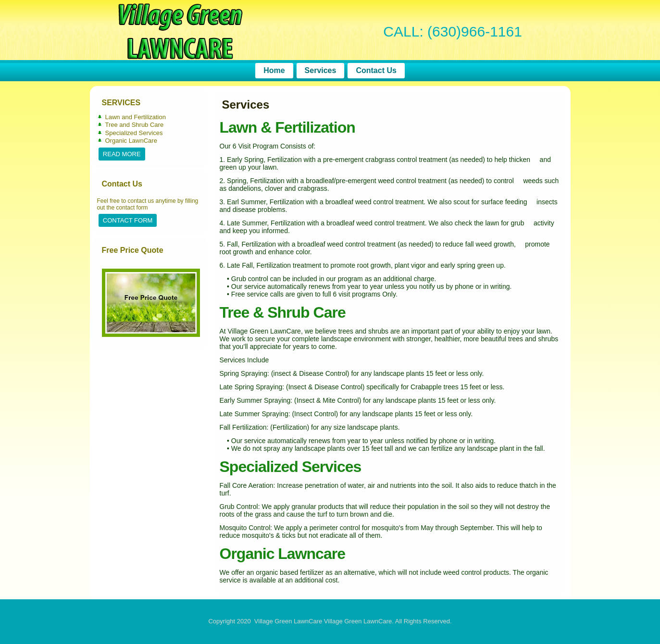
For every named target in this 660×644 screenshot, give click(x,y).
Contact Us (376, 70)
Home (274, 70)
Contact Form (128, 220)
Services (321, 70)
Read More (122, 154)
